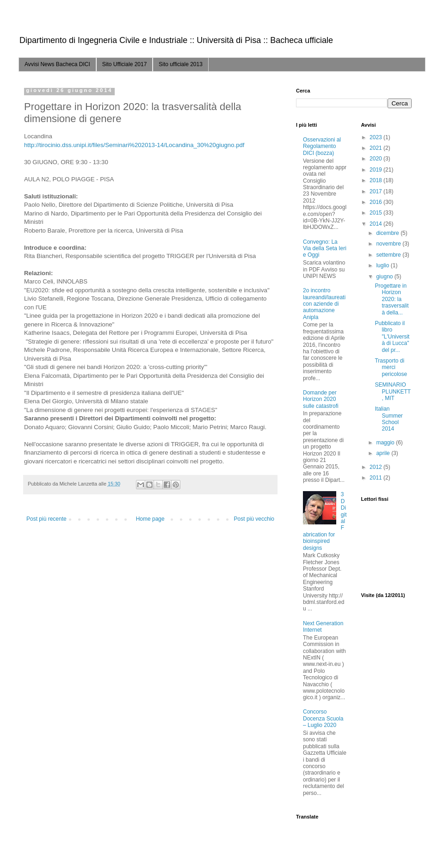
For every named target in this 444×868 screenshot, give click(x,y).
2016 (376, 202)
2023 (376, 137)
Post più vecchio (254, 519)
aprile (384, 453)
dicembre (388, 233)
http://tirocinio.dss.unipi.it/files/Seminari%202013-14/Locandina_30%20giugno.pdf (134, 145)
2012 (376, 467)
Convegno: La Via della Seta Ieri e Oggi (325, 249)
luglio (383, 265)
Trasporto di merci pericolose (391, 367)
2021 (376, 148)
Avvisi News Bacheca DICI (57, 64)
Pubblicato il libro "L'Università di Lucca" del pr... (392, 337)
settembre (389, 255)
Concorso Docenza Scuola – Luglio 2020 (323, 718)
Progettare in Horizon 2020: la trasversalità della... (392, 299)
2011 (376, 478)
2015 (376, 213)
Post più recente (46, 519)
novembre (389, 244)
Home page (150, 519)
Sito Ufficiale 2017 (125, 64)
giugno (385, 277)
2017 (376, 191)
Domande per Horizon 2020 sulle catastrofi (321, 399)
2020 (376, 159)
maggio (386, 443)
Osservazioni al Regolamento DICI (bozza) (322, 146)
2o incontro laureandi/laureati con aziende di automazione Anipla (324, 304)
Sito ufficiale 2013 (181, 64)
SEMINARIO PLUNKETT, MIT (393, 391)
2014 (376, 224)
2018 (376, 180)
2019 (376, 170)
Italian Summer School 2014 (388, 419)
